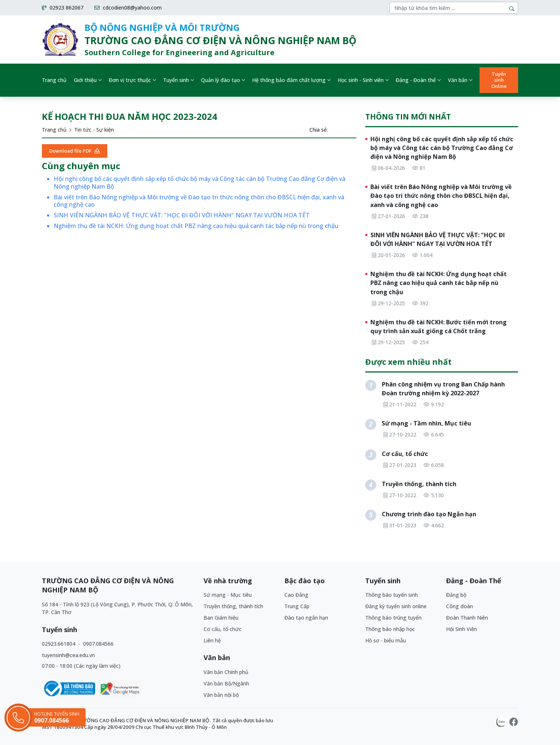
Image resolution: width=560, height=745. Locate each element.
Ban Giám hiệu (221, 618)
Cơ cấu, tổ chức (222, 629)
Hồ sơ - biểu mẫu (386, 640)
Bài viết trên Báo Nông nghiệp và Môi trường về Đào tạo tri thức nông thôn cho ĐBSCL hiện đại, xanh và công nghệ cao (199, 201)
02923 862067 (63, 8)
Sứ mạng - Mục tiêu (228, 595)
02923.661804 (59, 644)
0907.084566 (98, 644)
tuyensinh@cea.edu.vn (68, 655)
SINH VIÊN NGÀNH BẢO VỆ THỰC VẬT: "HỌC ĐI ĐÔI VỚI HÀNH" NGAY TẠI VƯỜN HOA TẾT (182, 215)
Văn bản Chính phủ (226, 672)
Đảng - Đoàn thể (416, 80)
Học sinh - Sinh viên (361, 80)
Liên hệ (212, 640)
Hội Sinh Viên (462, 629)
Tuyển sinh (176, 80)
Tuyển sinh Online (499, 80)
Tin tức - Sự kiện (94, 130)
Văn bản (458, 80)
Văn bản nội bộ (221, 695)
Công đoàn (460, 606)
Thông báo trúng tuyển (393, 618)
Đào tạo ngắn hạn (306, 618)
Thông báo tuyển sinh (392, 595)
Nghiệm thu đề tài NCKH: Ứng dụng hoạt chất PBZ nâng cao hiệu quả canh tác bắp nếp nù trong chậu (196, 226)
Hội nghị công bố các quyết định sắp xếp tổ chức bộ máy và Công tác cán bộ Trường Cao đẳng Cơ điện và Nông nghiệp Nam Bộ (200, 183)
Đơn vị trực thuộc (130, 80)
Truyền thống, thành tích (233, 606)
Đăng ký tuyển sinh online (396, 606)
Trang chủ (54, 80)
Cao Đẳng (296, 595)
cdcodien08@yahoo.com (128, 8)
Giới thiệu (85, 80)
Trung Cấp (297, 606)
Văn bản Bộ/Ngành (226, 683)
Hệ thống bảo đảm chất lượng (289, 80)
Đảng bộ (456, 595)
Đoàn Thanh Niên (467, 618)
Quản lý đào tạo (220, 80)
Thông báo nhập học (390, 629)
